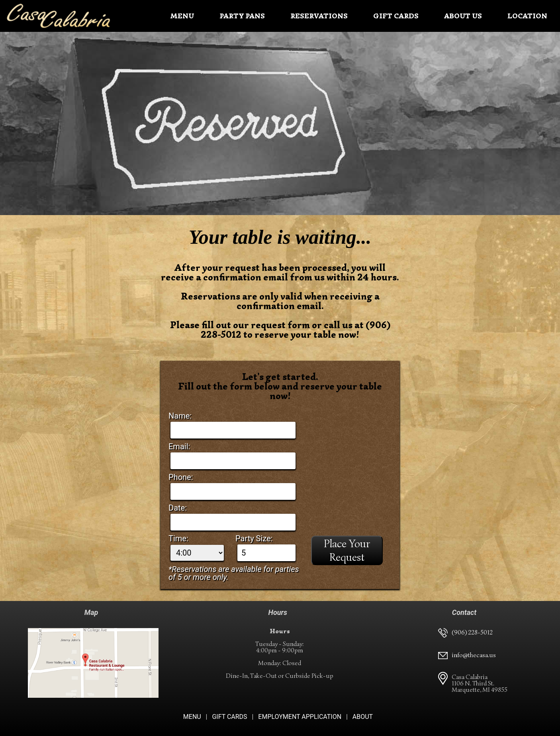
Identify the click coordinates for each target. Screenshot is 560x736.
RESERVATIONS (319, 16)
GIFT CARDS (396, 16)
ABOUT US (463, 16)
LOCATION (527, 16)
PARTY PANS (242, 16)
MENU (182, 16)
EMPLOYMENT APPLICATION (300, 717)
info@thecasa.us (474, 655)
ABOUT (363, 717)
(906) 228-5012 (472, 632)
